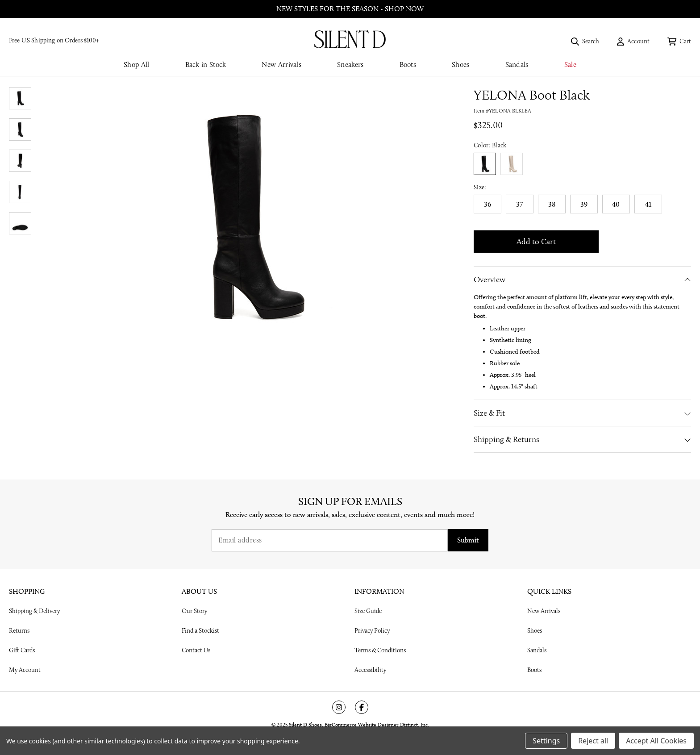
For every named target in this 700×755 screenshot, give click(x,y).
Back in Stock (206, 65)
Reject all (593, 741)
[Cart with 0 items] (679, 41)
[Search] (585, 41)
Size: (480, 187)
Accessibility (370, 670)
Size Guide (368, 611)
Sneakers (350, 65)
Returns (19, 630)
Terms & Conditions (380, 650)
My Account (25, 670)
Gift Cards (22, 650)
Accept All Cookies (656, 741)
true (512, 164)
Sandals (517, 65)
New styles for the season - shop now (350, 9)
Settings (546, 741)
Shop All (136, 65)
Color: (490, 145)
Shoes (461, 65)
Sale (570, 65)
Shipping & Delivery (34, 611)
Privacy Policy (372, 630)
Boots (408, 65)
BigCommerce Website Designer (362, 724)
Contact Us (196, 650)
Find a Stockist (200, 630)
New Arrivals (281, 65)
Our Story (194, 611)
